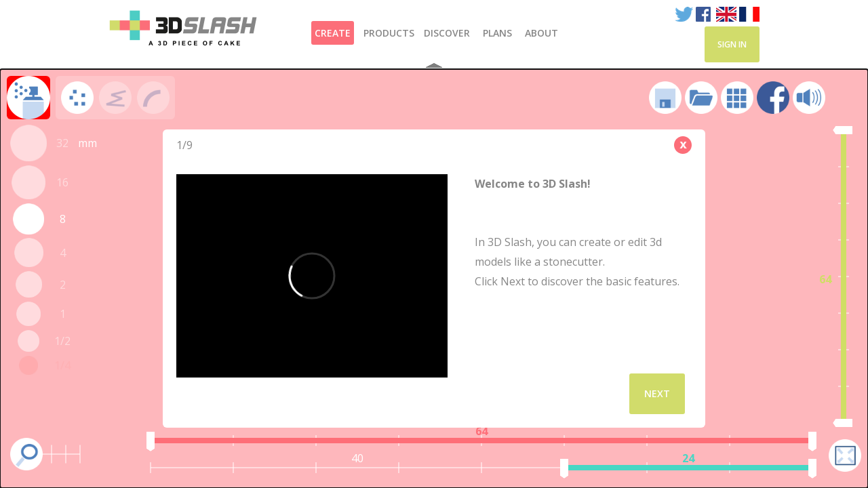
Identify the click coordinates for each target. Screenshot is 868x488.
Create (333, 33)
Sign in (732, 44)
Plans (497, 33)
